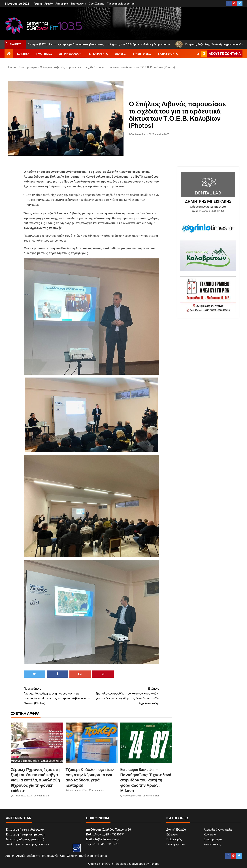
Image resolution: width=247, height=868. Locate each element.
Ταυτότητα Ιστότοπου (121, 4)
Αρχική (38, 4)
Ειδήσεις (120, 54)
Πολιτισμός (44, 54)
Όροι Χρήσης (96, 4)
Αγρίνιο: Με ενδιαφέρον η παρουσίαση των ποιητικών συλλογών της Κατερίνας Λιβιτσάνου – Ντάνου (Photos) (58, 696)
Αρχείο (49, 4)
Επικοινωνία (78, 4)
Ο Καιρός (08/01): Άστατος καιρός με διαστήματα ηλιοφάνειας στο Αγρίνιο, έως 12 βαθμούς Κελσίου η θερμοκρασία (98, 44)
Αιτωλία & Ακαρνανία (218, 830)
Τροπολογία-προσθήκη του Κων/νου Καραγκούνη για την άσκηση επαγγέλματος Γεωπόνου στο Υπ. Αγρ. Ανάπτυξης (125, 696)
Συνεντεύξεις (142, 54)
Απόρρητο (62, 4)
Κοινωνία (23, 54)
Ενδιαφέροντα (168, 54)
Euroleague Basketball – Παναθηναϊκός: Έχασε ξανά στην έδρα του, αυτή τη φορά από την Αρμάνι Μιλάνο (146, 780)
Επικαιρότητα (98, 54)
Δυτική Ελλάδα (69, 54)
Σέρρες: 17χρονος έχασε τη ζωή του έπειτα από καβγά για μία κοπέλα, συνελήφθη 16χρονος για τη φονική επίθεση (35, 780)
